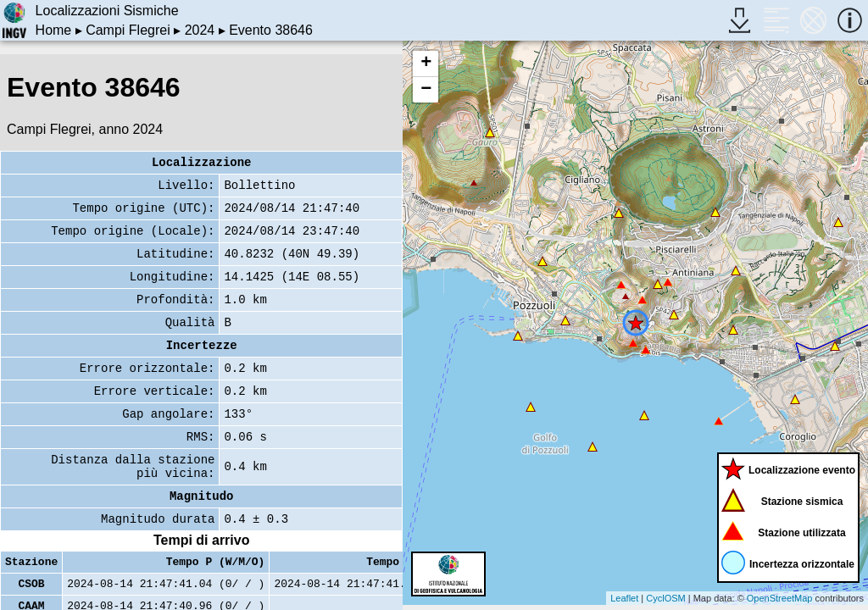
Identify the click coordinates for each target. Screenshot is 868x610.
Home (54, 30)
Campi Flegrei (128, 30)
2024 (200, 30)
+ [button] (426, 64)
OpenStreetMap (780, 598)
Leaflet (624, 598)
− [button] (426, 90)
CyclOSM (665, 598)
